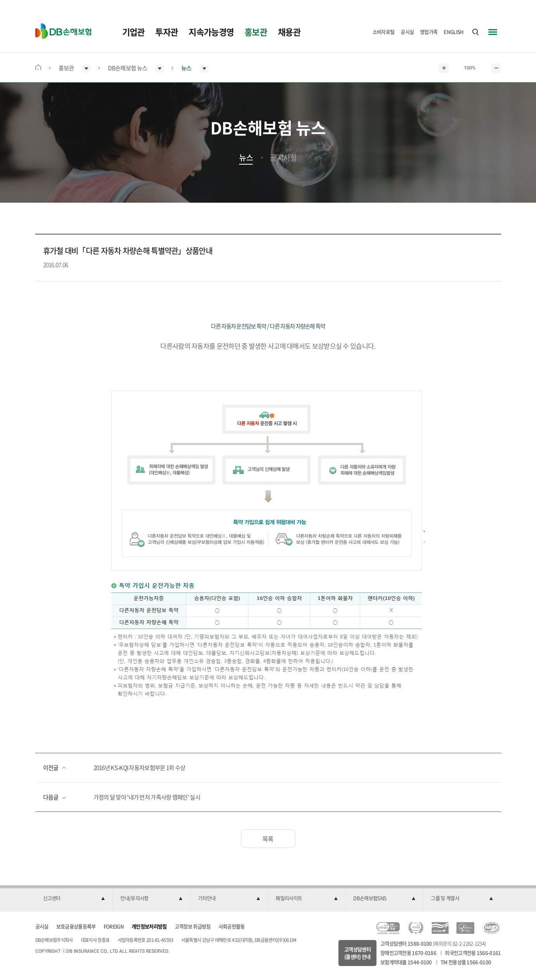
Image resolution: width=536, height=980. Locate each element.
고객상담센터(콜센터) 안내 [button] (357, 953)
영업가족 (429, 32)
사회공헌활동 (232, 926)
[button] (74, 898)
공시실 (407, 32)
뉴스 (246, 158)
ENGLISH (454, 32)
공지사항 (283, 158)
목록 (268, 839)
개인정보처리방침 (149, 926)
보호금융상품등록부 (76, 926)
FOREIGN (114, 926)
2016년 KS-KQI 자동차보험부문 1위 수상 (140, 768)
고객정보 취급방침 (193, 926)
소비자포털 (384, 32)
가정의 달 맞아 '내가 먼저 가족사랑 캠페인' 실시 (147, 797)
